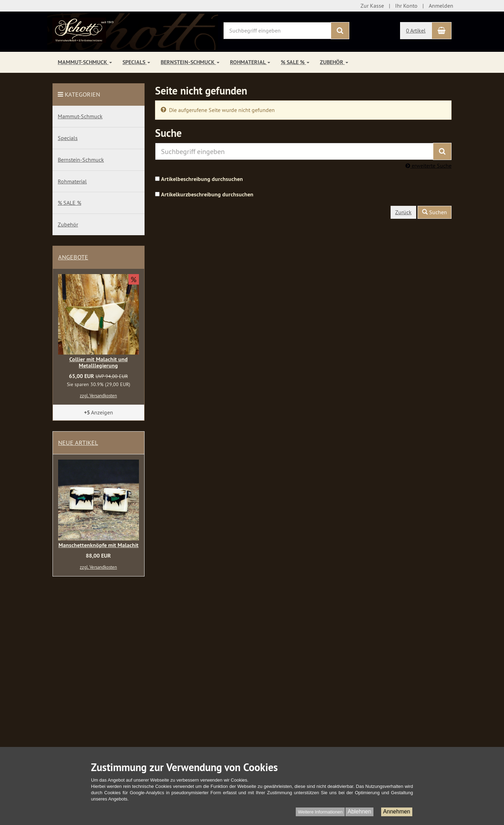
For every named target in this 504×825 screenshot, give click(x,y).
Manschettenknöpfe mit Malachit (99, 545)
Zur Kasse (372, 6)
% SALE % (295, 62)
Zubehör (334, 62)
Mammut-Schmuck (85, 62)
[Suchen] (340, 31)
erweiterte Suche (428, 166)
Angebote (73, 257)
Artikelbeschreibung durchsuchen (202, 179)
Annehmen (397, 812)
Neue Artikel (78, 443)
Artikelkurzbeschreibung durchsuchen (207, 194)
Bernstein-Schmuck (190, 62)
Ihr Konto (406, 6)
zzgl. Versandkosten (98, 396)
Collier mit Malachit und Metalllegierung (99, 362)
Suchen (435, 212)
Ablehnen (359, 812)
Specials (136, 62)
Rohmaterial (250, 62)
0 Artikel (416, 30)
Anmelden (441, 6)
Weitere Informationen (320, 812)
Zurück (403, 212)
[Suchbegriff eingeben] (277, 31)
